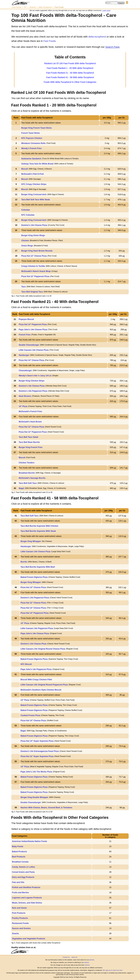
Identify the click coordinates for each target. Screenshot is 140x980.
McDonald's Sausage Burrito (32, 478)
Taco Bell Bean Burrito (29, 442)
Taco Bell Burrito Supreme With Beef (38, 567)
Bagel (21, 488)
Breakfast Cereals (20, 862)
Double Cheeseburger (29, 345)
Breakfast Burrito (27, 473)
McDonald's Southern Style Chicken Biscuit (41, 690)
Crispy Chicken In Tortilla (33, 266)
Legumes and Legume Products (27, 898)
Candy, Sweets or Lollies (23, 867)
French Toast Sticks (31, 133)
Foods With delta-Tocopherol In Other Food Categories (70, 82)
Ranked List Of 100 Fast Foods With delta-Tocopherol (70, 63)
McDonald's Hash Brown (30, 422)
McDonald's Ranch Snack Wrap (36, 271)
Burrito (24, 562)
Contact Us (66, 957)
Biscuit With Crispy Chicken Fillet (36, 680)
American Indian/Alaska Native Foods (29, 841)
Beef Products (19, 857)
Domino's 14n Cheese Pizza (34, 225)
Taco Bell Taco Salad (28, 437)
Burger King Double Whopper (34, 797)
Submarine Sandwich (31, 159)
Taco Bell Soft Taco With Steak (36, 200)
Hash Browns (25, 396)
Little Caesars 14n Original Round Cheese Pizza (43, 649)
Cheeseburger (25, 370)
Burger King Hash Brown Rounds (37, 251)
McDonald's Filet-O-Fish (33, 174)
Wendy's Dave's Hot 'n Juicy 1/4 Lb (35, 376)
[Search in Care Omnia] (112, 3)
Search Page (112, 47)
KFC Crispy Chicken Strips (34, 184)
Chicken (25, 241)
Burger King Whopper (31, 541)
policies (92, 960)
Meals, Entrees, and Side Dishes (27, 903)
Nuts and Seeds (19, 908)
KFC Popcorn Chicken (32, 138)
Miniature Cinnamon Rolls (33, 143)
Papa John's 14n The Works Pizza (36, 772)
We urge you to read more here (113, 970)
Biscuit (25, 169)
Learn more (106, 10)
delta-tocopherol (97, 37)
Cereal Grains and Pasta (23, 872)
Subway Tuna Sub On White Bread (37, 164)
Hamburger (24, 355)
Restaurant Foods (20, 923)
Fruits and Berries (20, 893)
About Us (74, 957)
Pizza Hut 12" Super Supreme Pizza (37, 756)
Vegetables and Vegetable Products (28, 939)
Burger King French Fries (31, 447)
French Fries (25, 335)
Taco (24, 287)
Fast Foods (50, 41)
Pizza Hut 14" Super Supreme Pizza (37, 741)
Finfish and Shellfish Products (26, 887)
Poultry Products (20, 918)
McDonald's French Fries (30, 411)
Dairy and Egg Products (23, 877)
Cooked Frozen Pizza (30, 715)
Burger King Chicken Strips (32, 381)
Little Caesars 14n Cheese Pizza (34, 350)
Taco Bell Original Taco (32, 292)
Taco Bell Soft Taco (28, 483)
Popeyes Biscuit (26, 319)
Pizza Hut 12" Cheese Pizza (34, 256)
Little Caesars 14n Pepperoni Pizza (37, 628)
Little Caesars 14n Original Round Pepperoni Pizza (44, 685)
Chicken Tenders (27, 463)
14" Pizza (23, 406)
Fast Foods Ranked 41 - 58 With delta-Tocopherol (70, 77)
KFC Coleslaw (28, 215)
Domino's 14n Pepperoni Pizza (33, 391)
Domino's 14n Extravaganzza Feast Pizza (40, 751)
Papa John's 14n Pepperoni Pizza (36, 669)
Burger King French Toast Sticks (37, 128)
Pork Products (19, 913)
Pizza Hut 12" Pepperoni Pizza (35, 276)
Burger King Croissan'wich (34, 194)
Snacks (15, 933)
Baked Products (19, 852)
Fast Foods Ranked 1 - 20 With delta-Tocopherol (70, 68)
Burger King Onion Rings (33, 235)
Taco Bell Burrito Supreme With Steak (38, 531)
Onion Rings (27, 246)
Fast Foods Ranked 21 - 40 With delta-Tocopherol (70, 73)
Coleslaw (26, 210)
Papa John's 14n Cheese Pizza (33, 330)
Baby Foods (18, 846)
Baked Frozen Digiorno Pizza (34, 577)
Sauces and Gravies (21, 928)
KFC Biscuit (26, 664)
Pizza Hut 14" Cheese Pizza (31, 360)
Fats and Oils (18, 882)
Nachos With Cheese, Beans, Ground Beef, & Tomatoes (46, 808)
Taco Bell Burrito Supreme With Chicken (39, 526)
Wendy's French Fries (31, 148)
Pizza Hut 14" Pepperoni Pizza (33, 324)
